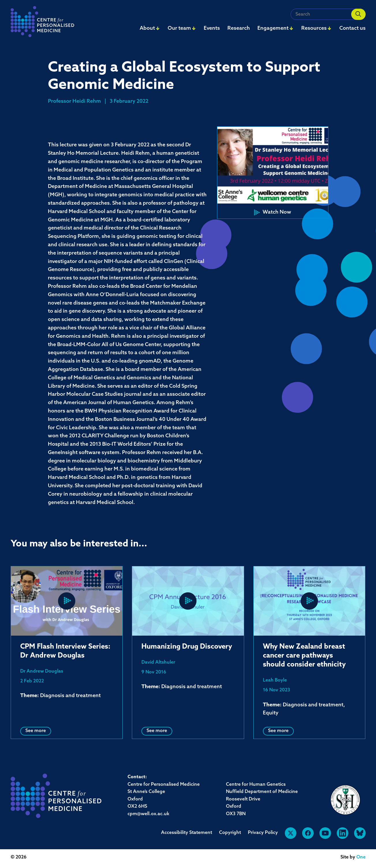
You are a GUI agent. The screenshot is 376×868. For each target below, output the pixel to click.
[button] (273, 173)
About (147, 28)
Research (239, 28)
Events (212, 28)
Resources (314, 28)
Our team (179, 28)
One (361, 857)
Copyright (230, 833)
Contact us (352, 28)
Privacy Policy (263, 833)
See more (36, 731)
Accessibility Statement (187, 833)
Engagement (273, 28)
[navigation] (42, 23)
